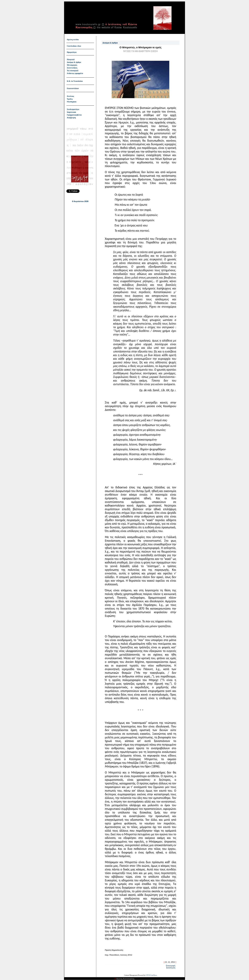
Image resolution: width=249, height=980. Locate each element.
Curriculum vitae (74, 46)
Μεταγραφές (72, 65)
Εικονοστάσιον (73, 88)
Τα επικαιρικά (73, 70)
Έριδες (70, 99)
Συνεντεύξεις (72, 68)
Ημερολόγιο (72, 52)
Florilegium (72, 102)
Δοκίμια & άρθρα (74, 62)
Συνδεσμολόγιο (73, 109)
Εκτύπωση (171, 966)
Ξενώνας (70, 96)
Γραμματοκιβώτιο (74, 115)
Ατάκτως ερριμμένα (75, 73)
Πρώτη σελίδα (73, 39)
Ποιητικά (71, 59)
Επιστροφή (170, 964)
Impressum (72, 112)
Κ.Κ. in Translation (75, 81)
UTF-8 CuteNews (151, 974)
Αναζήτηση (71, 118)
